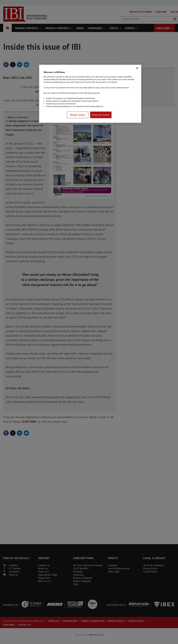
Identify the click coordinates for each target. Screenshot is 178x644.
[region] (90, 94)
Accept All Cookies (101, 115)
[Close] (137, 68)
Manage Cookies (78, 115)
